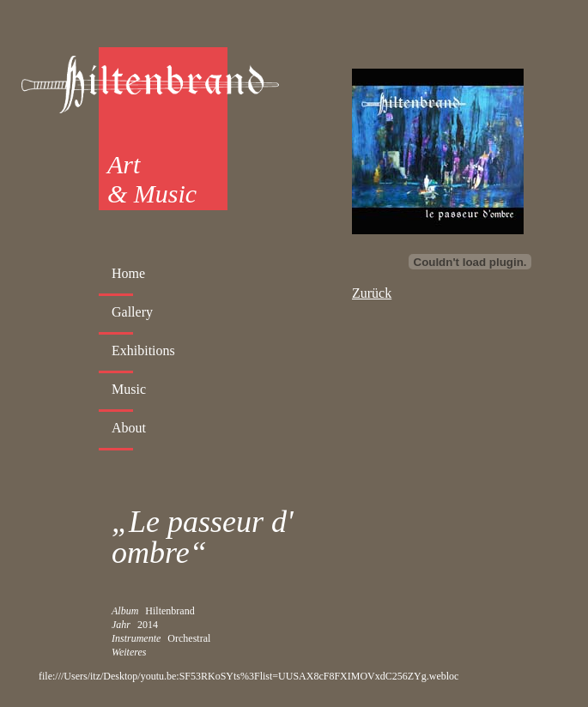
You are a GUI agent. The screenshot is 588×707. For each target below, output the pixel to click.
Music (129, 389)
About (129, 428)
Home (128, 273)
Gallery (132, 312)
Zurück (372, 293)
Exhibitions (143, 350)
